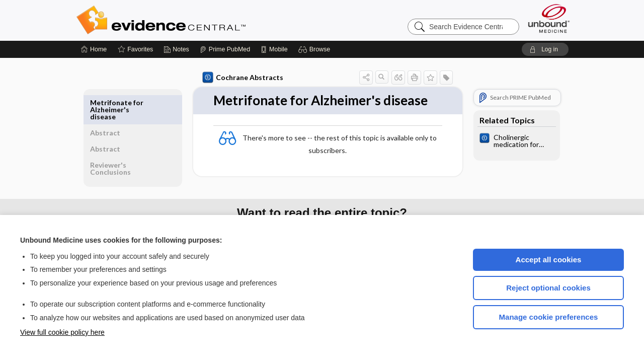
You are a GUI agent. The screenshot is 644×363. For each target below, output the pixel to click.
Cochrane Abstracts (241, 78)
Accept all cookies (549, 260)
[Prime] (225, 49)
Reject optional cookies (548, 288)
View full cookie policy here (62, 332)
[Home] (94, 49)
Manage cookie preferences (549, 317)
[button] (316, 49)
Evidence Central (201, 20)
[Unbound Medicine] (549, 18)
